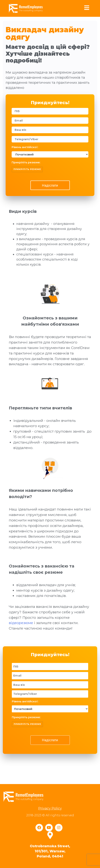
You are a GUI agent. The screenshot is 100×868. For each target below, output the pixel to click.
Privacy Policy (50, 808)
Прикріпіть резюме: (26, 162)
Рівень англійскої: (25, 147)
